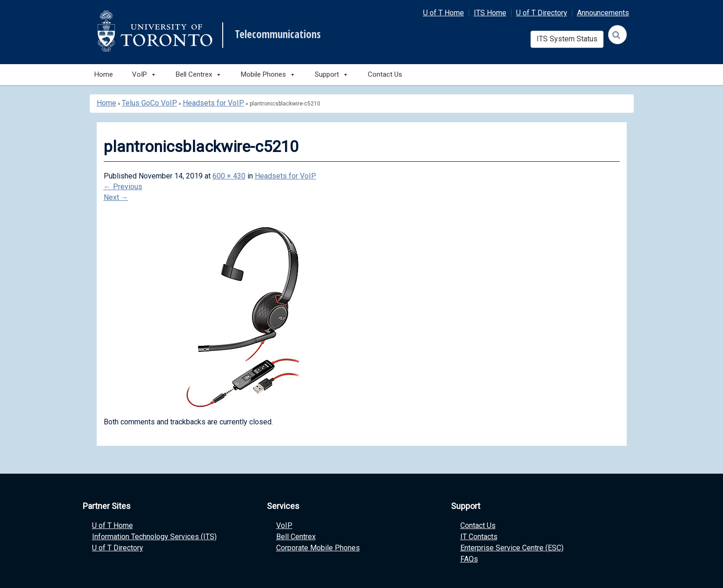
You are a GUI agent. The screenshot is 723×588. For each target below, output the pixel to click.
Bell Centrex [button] (199, 75)
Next (116, 197)
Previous (123, 187)
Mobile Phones (268, 75)
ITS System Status (567, 39)
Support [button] (332, 75)
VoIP (284, 525)
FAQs (469, 559)
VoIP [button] (144, 75)
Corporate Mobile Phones (318, 548)
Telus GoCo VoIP (149, 103)
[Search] (617, 35)
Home (104, 74)
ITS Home (490, 13)
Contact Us (385, 74)
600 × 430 (229, 176)
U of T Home (444, 13)
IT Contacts (479, 537)
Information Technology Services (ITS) (154, 537)
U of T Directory (542, 13)
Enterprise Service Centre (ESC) (512, 548)
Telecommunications (278, 34)
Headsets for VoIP (213, 103)
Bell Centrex (296, 537)
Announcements (603, 13)
